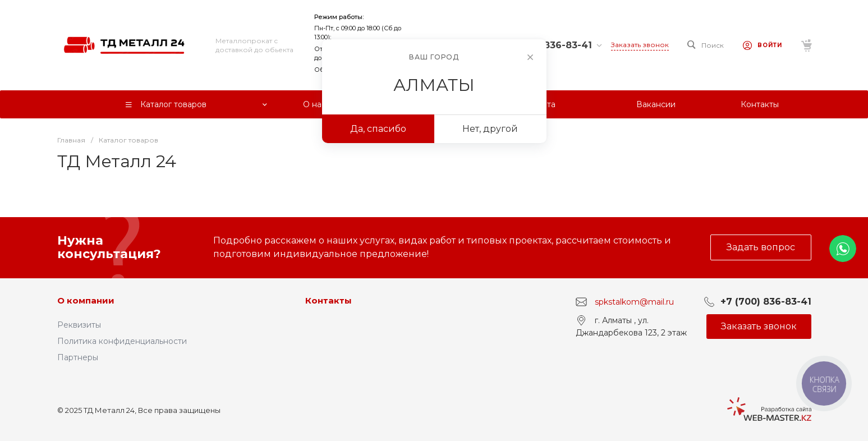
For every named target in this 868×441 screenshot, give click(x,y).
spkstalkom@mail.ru (634, 302)
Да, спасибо (378, 129)
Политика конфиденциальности (122, 341)
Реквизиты (79, 325)
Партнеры (78, 357)
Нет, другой (490, 129)
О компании (86, 300)
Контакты (329, 300)
